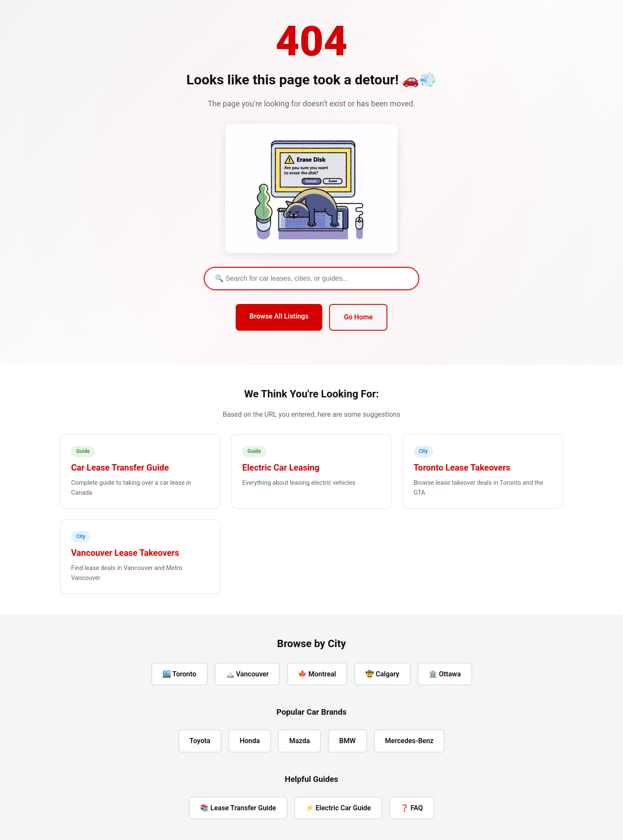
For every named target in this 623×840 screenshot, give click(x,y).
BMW (347, 741)
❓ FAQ (412, 808)
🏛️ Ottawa (445, 674)
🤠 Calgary (382, 674)
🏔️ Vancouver (247, 674)
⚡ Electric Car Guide (338, 808)
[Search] (311, 279)
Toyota (200, 741)
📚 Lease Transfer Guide (238, 808)
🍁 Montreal (317, 674)
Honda (250, 741)
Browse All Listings (279, 316)
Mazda (299, 741)
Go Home (358, 317)
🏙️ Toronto (179, 674)
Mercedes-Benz (410, 741)
